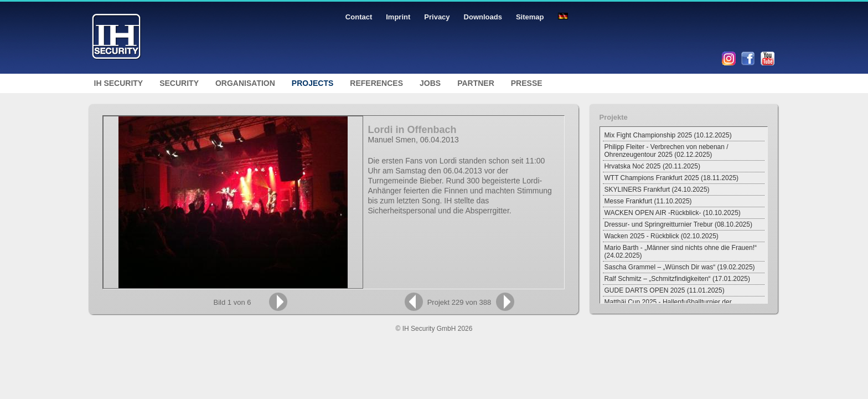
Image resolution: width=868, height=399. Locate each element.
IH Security (119, 83)
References (376, 83)
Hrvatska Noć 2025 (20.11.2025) (652, 166)
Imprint (398, 17)
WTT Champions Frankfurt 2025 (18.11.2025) (672, 178)
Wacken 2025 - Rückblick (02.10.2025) (662, 236)
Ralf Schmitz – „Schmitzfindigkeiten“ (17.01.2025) (677, 279)
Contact (359, 17)
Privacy (437, 17)
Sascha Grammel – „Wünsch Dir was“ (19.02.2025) (680, 267)
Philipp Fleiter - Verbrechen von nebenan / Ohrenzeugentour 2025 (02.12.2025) (666, 151)
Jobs (430, 83)
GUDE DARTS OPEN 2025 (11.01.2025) (665, 290)
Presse (527, 83)
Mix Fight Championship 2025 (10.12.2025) (668, 135)
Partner (476, 83)
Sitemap (530, 17)
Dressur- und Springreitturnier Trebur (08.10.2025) (678, 224)
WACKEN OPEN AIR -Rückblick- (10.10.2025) (673, 213)
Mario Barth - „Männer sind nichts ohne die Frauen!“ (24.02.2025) (681, 252)
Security (179, 83)
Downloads (483, 17)
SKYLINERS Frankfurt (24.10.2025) (657, 190)
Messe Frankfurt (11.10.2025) (648, 201)
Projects (312, 83)
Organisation (245, 83)
